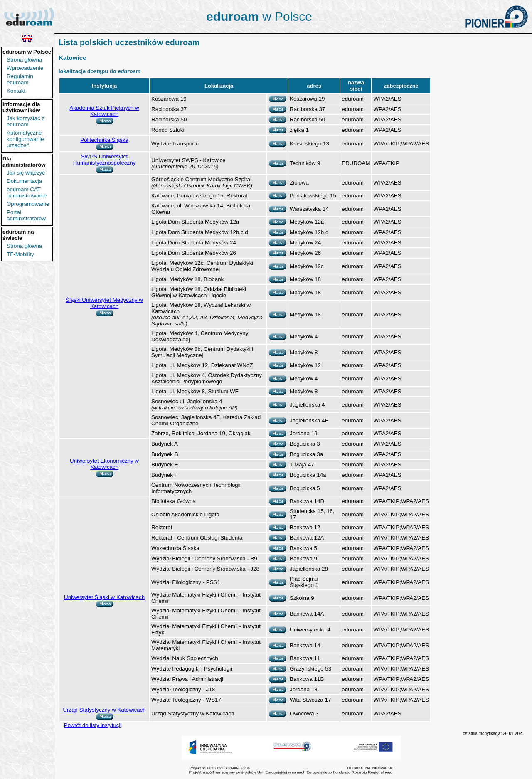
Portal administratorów (26, 215)
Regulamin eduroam (20, 79)
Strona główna (24, 60)
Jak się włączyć (26, 173)
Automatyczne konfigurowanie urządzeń (25, 139)
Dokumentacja (24, 181)
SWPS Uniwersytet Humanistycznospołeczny (104, 160)
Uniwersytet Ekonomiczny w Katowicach (104, 464)
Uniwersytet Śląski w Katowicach (104, 597)
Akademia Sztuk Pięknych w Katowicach (104, 111)
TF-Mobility (20, 254)
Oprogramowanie (28, 204)
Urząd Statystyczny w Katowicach (104, 710)
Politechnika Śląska (104, 140)
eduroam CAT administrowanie (27, 192)
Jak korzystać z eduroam (26, 121)
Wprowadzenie (25, 68)
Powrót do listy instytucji (93, 725)
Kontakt (16, 91)
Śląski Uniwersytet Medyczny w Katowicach (104, 303)
